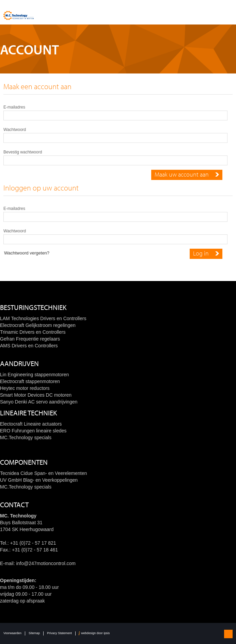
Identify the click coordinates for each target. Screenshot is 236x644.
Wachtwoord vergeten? (27, 253)
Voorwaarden (12, 633)
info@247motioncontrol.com (46, 563)
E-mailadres (14, 107)
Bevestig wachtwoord (23, 152)
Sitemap (34, 633)
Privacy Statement (59, 633)
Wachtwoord (15, 130)
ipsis (107, 633)
